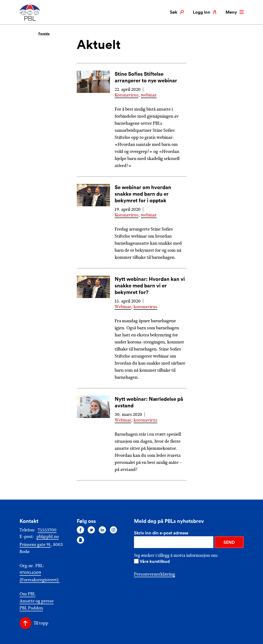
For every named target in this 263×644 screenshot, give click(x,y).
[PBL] (30, 20)
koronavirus (145, 307)
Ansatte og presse (37, 601)
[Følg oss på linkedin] (102, 530)
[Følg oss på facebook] (81, 530)
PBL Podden (31, 608)
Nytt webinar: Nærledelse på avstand (149, 402)
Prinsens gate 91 (35, 545)
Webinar (123, 307)
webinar (149, 95)
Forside (44, 34)
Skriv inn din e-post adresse (161, 533)
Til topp (41, 623)
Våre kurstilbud (155, 561)
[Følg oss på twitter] (91, 530)
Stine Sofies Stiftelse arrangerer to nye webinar (146, 77)
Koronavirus (127, 95)
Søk (177, 12)
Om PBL (27, 594)
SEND (229, 542)
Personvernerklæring (155, 574)
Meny (235, 12)
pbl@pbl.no (48, 537)
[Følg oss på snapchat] (81, 540)
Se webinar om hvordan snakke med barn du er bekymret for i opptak (143, 194)
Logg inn (205, 12)
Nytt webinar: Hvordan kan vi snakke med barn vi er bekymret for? (150, 285)
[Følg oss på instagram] (113, 530)
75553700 (47, 530)
